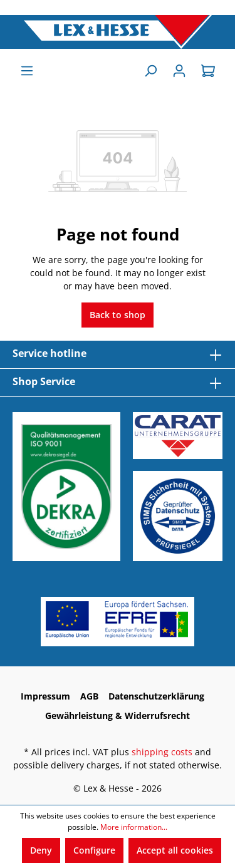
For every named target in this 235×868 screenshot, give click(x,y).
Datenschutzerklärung (156, 696)
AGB (89, 696)
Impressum (45, 696)
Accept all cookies (175, 850)
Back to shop (118, 315)
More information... (134, 827)
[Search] (150, 71)
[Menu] (27, 71)
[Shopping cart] (208, 71)
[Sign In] (179, 71)
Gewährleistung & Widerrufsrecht (118, 716)
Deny (41, 850)
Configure (94, 850)
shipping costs (162, 752)
